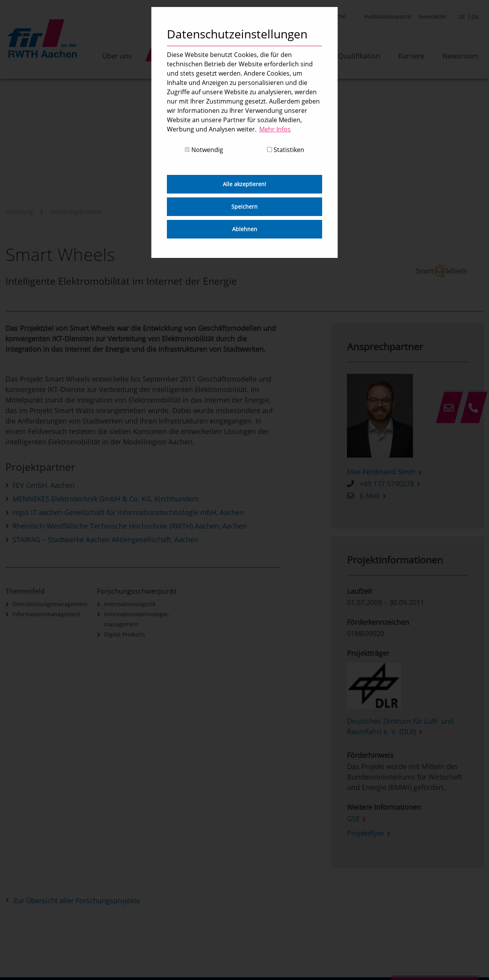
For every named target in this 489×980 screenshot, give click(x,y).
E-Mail (370, 496)
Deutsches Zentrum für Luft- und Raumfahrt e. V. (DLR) (400, 726)
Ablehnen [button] (245, 229)
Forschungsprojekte (76, 212)
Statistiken (286, 150)
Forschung (19, 212)
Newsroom (460, 56)
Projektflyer (366, 833)
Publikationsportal (388, 16)
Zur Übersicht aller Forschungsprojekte (77, 900)
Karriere (411, 56)
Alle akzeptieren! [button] (244, 184)
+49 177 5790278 (387, 484)
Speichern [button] (244, 207)
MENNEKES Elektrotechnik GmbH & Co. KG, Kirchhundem (106, 499)
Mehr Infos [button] (275, 129)
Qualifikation (359, 56)
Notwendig (204, 150)
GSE (353, 819)
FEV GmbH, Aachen (43, 485)
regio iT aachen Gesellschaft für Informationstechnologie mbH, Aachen (128, 512)
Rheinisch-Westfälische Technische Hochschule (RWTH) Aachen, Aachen (129, 526)
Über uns (117, 56)
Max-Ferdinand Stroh (381, 472)
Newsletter (433, 16)
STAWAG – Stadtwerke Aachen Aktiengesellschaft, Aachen (105, 539)
